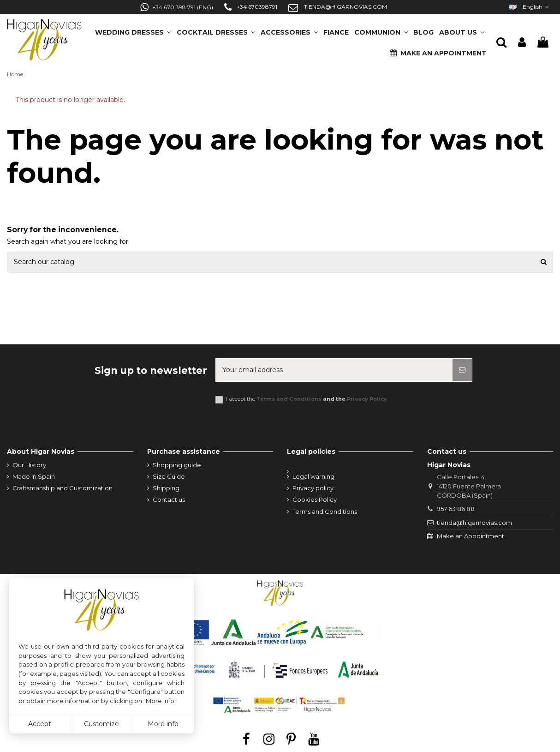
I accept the (307, 399)
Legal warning (313, 476)
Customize (101, 724)
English (530, 7)
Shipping (166, 488)
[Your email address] (334, 370)
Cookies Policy (315, 499)
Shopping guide (177, 465)
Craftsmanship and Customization (63, 488)
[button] (462, 29)
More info (163, 724)
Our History (29, 465)
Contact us (169, 499)
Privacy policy (313, 488)
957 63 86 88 (456, 509)
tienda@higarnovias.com (474, 523)
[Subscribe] (462, 370)
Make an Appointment (471, 536)
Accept (40, 724)
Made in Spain (34, 476)
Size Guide (169, 476)
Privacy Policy (367, 399)
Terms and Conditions (289, 399)
